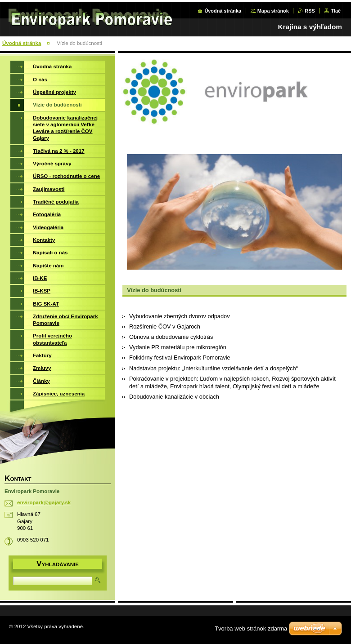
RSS (310, 11)
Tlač (336, 11)
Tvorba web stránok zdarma (251, 628)
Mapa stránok (273, 11)
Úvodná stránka (223, 11)
